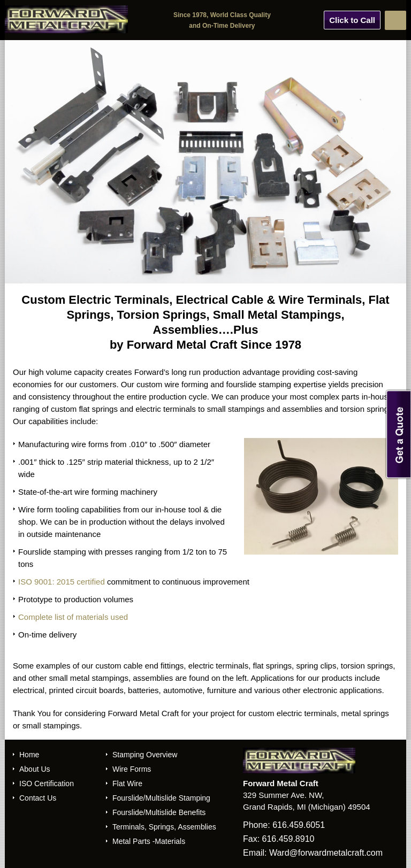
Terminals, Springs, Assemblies (164, 827)
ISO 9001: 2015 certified (62, 582)
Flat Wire (127, 783)
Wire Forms (132, 769)
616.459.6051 (299, 825)
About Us (35, 769)
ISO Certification (47, 783)
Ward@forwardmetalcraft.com (326, 853)
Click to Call (352, 20)
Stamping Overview (145, 755)
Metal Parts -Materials (149, 841)
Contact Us (38, 798)
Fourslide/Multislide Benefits (159, 812)
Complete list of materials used (73, 617)
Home (29, 755)
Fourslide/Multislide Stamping (161, 798)
